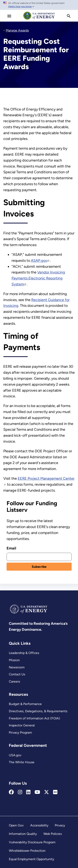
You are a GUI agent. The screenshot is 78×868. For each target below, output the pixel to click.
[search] (69, 16)
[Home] (39, 19)
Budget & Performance (25, 704)
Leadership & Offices (24, 653)
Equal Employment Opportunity (31, 859)
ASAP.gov (40, 261)
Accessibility (39, 825)
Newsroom (17, 667)
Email (11, 548)
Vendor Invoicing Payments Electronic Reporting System (38, 278)
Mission (14, 660)
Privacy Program (20, 732)
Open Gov (16, 825)
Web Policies (53, 834)
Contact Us (17, 674)
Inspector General (22, 725)
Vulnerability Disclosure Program (32, 842)
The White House (22, 762)
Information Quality (23, 834)
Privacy (60, 825)
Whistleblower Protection (27, 851)
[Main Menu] (9, 16)
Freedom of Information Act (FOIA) (34, 718)
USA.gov (15, 755)
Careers (14, 681)
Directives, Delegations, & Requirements (38, 711)
